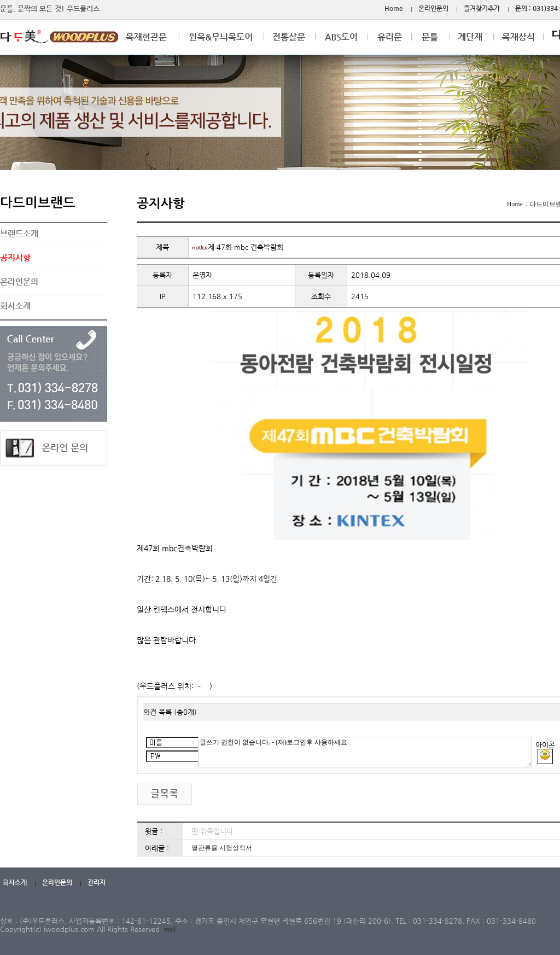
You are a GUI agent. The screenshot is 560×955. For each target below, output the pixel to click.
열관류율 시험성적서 (222, 848)
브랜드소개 (19, 233)
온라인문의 (433, 8)
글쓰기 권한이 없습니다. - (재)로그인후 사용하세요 (365, 752)
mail (170, 929)
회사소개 (15, 305)
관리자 (97, 882)
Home (394, 8)
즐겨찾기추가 (482, 8)
